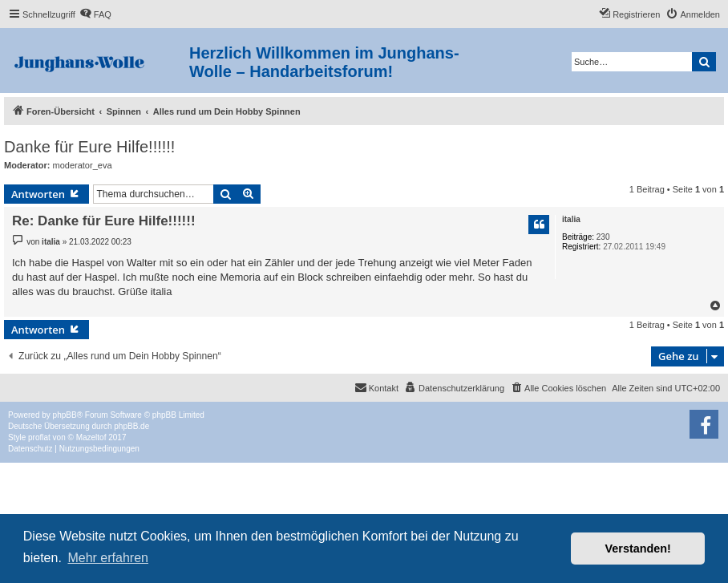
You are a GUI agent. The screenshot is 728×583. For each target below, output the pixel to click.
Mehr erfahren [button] (108, 558)
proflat (39, 437)
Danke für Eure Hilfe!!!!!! (89, 147)
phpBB (65, 415)
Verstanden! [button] (638, 549)
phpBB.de (131, 426)
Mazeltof (91, 437)
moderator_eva (83, 165)
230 (603, 237)
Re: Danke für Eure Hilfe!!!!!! (104, 221)
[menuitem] (95, 14)
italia (571, 219)
